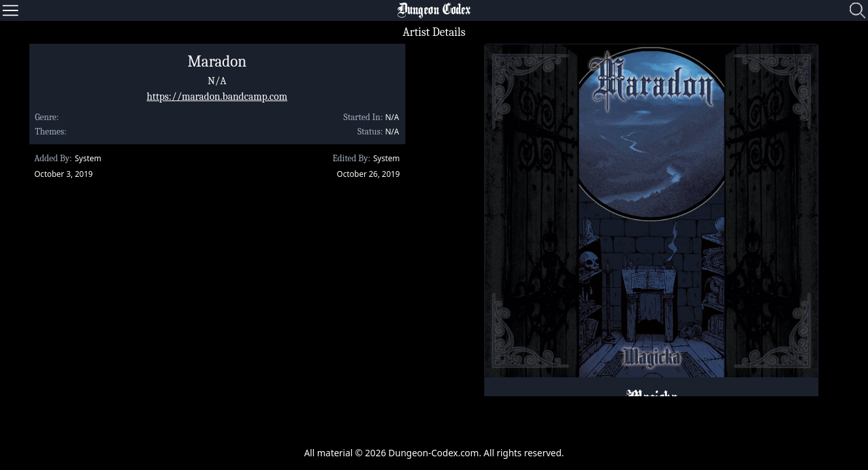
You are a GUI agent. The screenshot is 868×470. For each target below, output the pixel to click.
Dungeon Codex (434, 10)
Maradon (217, 61)
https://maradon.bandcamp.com (217, 97)
